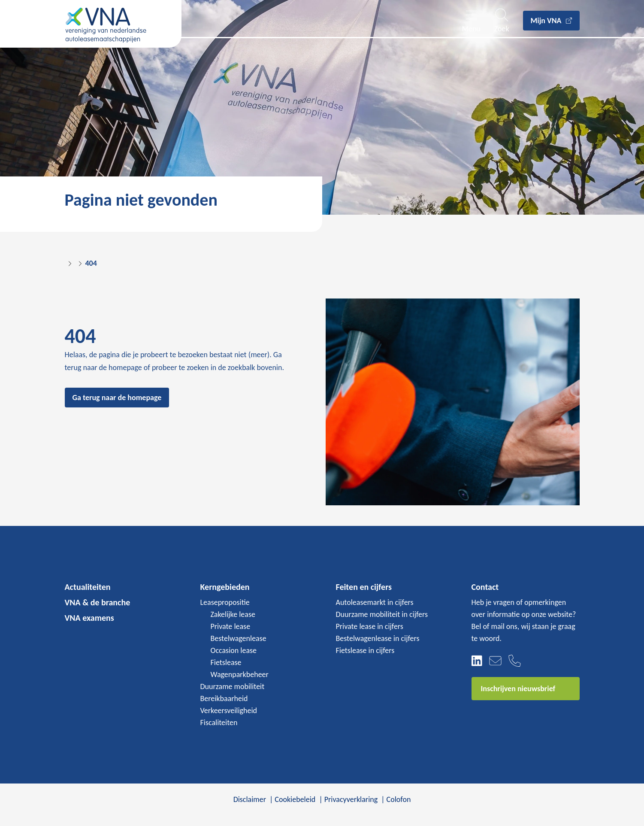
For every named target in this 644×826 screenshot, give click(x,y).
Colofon (399, 799)
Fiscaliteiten (219, 723)
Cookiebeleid (295, 799)
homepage (125, 367)
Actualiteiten (88, 587)
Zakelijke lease (233, 614)
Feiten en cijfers (364, 587)
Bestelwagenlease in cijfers (378, 638)
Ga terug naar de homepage (117, 398)
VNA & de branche (98, 602)
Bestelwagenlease (239, 638)
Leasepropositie (225, 602)
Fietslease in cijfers (365, 650)
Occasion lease (234, 650)
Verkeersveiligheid (229, 711)
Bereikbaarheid (224, 698)
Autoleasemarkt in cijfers (375, 602)
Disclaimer (250, 799)
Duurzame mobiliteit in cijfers (382, 614)
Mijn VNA (546, 21)
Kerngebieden (225, 587)
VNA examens (89, 618)
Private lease (231, 626)
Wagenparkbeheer (240, 674)
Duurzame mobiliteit (233, 686)
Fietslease (226, 662)
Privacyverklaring (351, 799)
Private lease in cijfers (370, 626)
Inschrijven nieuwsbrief (518, 689)
